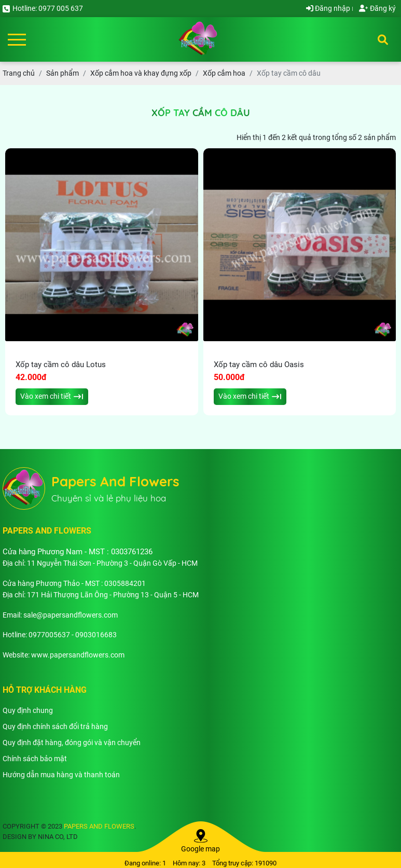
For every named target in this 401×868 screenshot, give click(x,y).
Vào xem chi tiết (52, 396)
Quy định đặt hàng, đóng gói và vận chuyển (72, 743)
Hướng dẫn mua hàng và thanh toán (61, 775)
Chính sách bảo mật (35, 759)
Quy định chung (28, 710)
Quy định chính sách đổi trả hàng (55, 726)
